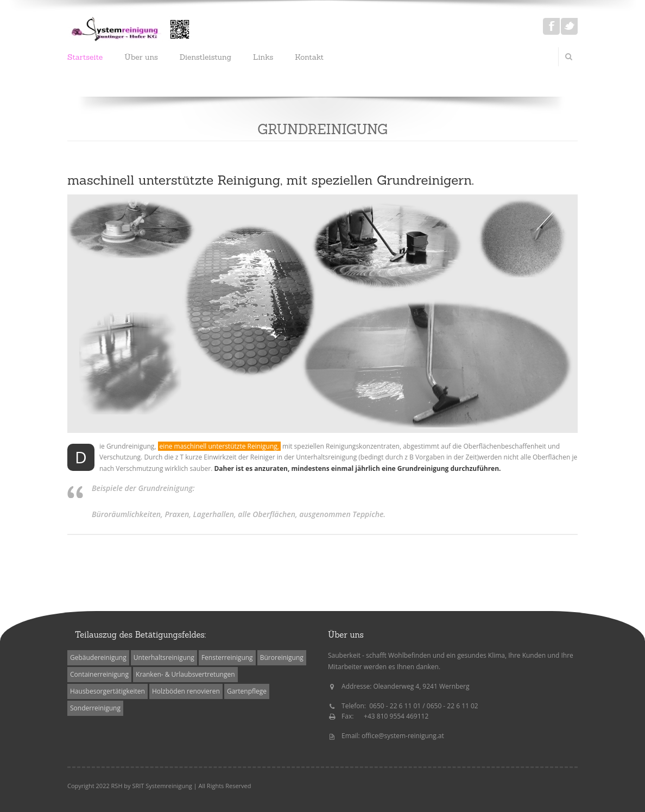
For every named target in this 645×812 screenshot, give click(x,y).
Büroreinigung (282, 657)
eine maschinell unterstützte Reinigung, (219, 446)
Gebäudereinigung (98, 657)
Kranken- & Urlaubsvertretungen (185, 674)
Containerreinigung (99, 674)
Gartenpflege (247, 691)
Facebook (551, 26)
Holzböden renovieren (186, 691)
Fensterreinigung (227, 657)
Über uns (141, 57)
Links (263, 57)
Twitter (569, 26)
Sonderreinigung (95, 708)
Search (568, 56)
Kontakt (309, 57)
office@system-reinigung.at (403, 736)
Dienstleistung (205, 57)
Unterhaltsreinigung (164, 657)
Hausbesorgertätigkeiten (107, 691)
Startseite (85, 57)
